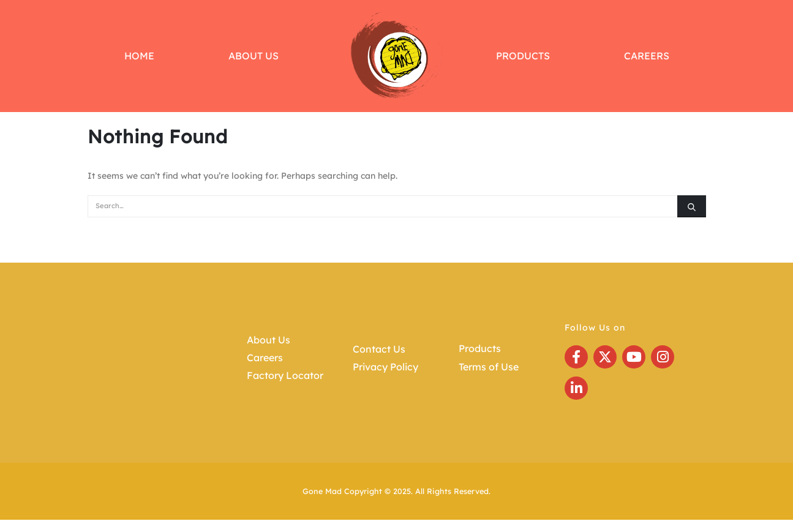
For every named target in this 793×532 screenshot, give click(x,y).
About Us (254, 56)
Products (523, 56)
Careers (647, 56)
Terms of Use (489, 367)
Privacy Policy (385, 367)
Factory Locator (285, 375)
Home (139, 56)
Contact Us (379, 349)
